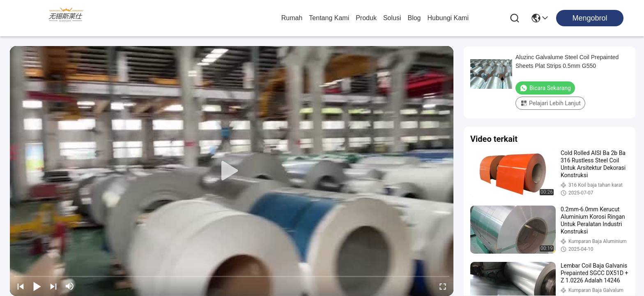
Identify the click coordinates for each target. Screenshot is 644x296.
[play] (232, 171)
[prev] (21, 286)
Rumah (292, 18)
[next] (53, 286)
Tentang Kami (329, 18)
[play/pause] (37, 286)
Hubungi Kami (448, 18)
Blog (414, 18)
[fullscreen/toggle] (443, 286)
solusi (392, 18)
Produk (366, 18)
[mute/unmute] (70, 286)
